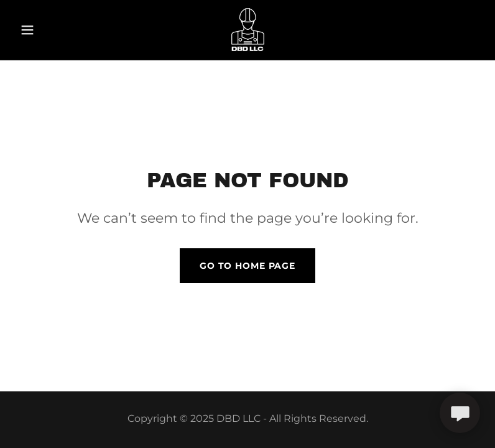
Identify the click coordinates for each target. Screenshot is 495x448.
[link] (247, 30)
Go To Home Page (247, 266)
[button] (50, 30)
